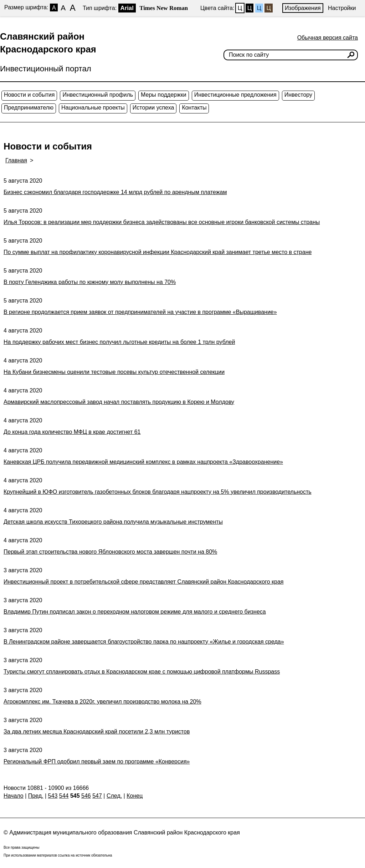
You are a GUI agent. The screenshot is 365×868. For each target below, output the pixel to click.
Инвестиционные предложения (235, 95)
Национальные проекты (93, 108)
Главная (16, 160)
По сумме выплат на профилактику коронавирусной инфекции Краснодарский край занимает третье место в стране (158, 252)
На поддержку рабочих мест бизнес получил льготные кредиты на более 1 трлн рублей (119, 342)
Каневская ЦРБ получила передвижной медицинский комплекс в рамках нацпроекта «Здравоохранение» (143, 462)
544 (64, 796)
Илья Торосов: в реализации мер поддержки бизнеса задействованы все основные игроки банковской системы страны (162, 222)
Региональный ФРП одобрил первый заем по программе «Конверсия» (97, 762)
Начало (14, 796)
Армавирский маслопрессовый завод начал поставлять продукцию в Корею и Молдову (119, 402)
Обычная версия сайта (328, 38)
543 (53, 796)
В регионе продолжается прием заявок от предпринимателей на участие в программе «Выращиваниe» (140, 312)
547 (97, 796)
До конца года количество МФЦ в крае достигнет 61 (72, 432)
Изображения (303, 8)
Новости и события (29, 95)
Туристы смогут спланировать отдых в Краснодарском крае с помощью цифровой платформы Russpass (142, 672)
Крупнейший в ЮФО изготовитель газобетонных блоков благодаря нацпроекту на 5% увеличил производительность (158, 492)
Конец (135, 796)
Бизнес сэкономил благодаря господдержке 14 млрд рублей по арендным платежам (115, 192)
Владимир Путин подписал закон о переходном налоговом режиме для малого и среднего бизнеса (135, 612)
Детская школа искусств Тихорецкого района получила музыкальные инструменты (113, 522)
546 (86, 796)
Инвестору (298, 95)
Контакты (194, 108)
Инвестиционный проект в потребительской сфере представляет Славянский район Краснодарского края (143, 582)
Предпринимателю (29, 108)
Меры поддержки (164, 95)
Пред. (36, 796)
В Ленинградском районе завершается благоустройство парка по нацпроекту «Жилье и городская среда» (144, 642)
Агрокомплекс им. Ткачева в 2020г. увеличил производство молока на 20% (102, 702)
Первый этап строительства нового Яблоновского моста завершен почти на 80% (110, 552)
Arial (127, 8)
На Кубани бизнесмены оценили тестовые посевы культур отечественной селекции (114, 372)
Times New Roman (164, 8)
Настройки (342, 8)
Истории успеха (153, 108)
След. (114, 796)
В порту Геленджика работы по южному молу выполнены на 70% (90, 282)
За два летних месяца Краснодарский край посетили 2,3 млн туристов (97, 732)
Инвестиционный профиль (98, 95)
